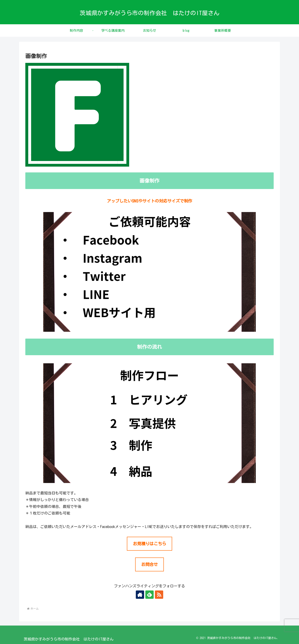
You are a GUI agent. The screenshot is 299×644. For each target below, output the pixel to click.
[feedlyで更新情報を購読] (149, 595)
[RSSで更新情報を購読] (159, 595)
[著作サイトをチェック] (140, 595)
